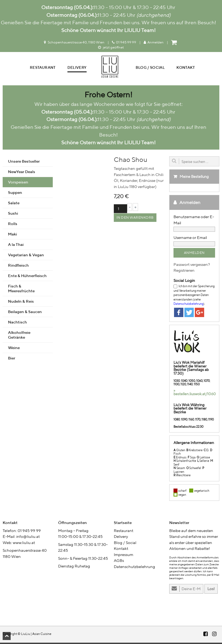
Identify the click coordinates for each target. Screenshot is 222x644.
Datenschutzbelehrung (188, 305)
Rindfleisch (18, 267)
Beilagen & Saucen (25, 313)
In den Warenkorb (135, 219)
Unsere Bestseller (24, 163)
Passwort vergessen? (192, 266)
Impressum (124, 556)
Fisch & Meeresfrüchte (21, 290)
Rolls (13, 225)
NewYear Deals (22, 173)
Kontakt (186, 68)
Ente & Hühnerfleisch (27, 277)
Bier (12, 359)
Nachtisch (17, 323)
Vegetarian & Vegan (26, 256)
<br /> (28, 587)
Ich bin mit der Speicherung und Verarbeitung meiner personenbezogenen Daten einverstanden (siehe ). (194, 296)
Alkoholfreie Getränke (19, 336)
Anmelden (154, 42)
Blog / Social (150, 68)
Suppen (15, 194)
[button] (7, 636)
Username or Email (190, 239)
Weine (14, 349)
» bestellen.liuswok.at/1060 (195, 394)
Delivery (77, 68)
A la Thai (16, 246)
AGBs (119, 562)
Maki (13, 235)
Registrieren (184, 272)
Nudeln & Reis (21, 303)
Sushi (13, 215)
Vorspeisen (18, 183)
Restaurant (43, 68)
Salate (14, 204)
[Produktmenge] (120, 210)
